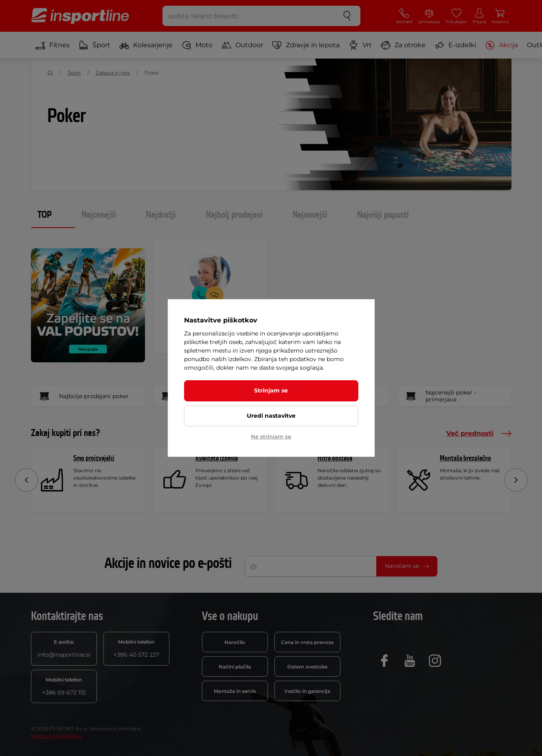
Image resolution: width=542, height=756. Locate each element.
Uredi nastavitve (271, 416)
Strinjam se (271, 390)
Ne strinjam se (271, 436)
